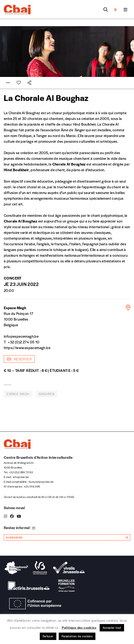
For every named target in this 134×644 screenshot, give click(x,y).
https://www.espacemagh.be (27, 348)
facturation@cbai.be (41, 482)
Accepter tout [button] (112, 628)
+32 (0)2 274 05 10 (24, 342)
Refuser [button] (48, 636)
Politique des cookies (79, 627)
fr (116, 9)
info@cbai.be (21, 477)
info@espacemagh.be (21, 336)
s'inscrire (14, 537)
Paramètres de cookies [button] (77, 636)
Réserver (19, 359)
